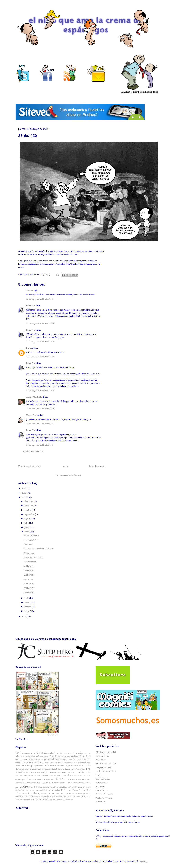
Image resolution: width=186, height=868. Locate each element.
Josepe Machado (34, 397)
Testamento (29, 544)
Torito (83, 796)
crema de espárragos (30, 766)
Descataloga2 (102, 790)
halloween (77, 772)
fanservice (70, 769)
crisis (41, 766)
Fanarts (61, 769)
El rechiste (100, 802)
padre (24, 786)
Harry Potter (86, 772)
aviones (43, 756)
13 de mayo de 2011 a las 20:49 (40, 390)
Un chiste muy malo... (34, 557)
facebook (47, 769)
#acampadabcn (26, 753)
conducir (54, 762)
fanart (54, 769)
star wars (52, 793)
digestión (69, 766)
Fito (88, 769)
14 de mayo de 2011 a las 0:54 (40, 424)
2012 (24, 493)
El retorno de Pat (31, 535)
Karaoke (79, 775)
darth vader (55, 766)
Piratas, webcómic (104, 798)
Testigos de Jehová (56, 796)
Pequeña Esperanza (104, 794)
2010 (24, 616)
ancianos (87, 753)
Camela (30, 759)
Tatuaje (82, 793)
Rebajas (50, 790)
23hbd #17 (29, 588)
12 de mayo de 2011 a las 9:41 (40, 299)
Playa (88, 787)
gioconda (33, 772)
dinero (76, 766)
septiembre (30, 514)
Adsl (67, 753)
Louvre (29, 779)
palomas (55, 787)
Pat (70, 787)
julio (27, 523)
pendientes (76, 787)
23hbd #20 (29, 571)
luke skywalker (47, 779)
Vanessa (44, 799)
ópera (17, 787)
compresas (46, 762)
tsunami (26, 800)
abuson (47, 753)
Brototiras (100, 786)
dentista (62, 766)
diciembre (29, 501)
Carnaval (50, 759)
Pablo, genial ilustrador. (106, 763)
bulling (24, 759)
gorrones (52, 772)
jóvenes (65, 775)
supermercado (70, 793)
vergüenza (53, 800)
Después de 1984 (103, 767)
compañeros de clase (32, 762)
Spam (46, 793)
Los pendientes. (31, 562)
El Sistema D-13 (103, 783)
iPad (54, 775)
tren (21, 800)
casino (57, 759)
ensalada (28, 769)
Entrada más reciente (30, 466)
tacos (77, 793)
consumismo (75, 762)
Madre (58, 779)
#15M (18, 753)
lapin (23, 779)
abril (27, 598)
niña (52, 783)
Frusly (98, 775)
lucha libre (37, 779)
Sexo (25, 793)
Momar (30, 290)
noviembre (30, 505)
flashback (19, 772)
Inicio (65, 466)
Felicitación (80, 769)
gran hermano (62, 772)
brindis (18, 759)
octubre (28, 510)
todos (78, 796)
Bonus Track (85, 756)
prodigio (42, 790)
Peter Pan (31, 305)
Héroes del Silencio (23, 775)
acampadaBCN (31, 540)
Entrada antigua (97, 466)
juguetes (72, 775)
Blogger (143, 861)
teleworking (36, 796)
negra (48, 783)
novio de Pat (65, 783)
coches (80, 759)
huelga (40, 775)
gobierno (40, 772)
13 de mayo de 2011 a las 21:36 (40, 409)
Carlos (44, 759)
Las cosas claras (103, 779)
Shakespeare (38, 793)
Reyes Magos (66, 790)
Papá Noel (63, 787)
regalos (57, 790)
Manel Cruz (32, 415)
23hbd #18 (29, 584)
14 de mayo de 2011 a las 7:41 (40, 445)
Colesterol (87, 759)
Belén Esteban (55, 756)
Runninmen (29, 553)
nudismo (74, 783)
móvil (29, 783)
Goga (47, 772)
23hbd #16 (29, 592)
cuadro (47, 766)
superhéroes (60, 793)
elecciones (20, 769)
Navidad (42, 783)
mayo (27, 532)
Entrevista (28, 579)
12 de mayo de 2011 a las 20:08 (40, 323)
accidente (61, 753)
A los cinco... (101, 760)
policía (18, 790)
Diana (29, 348)
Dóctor (82, 766)
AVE (37, 756)
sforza (30, 793)
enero (27, 611)
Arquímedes (30, 756)
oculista (80, 783)
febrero (28, 607)
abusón (53, 753)
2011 (24, 497)
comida (18, 762)
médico (88, 779)
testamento (45, 796)
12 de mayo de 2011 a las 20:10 (40, 341)
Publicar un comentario (33, 451)
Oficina (87, 782)
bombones (75, 756)
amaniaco (74, 753)
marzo (28, 602)
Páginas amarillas (46, 787)
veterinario (61, 800)
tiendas (66, 796)
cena (70, 759)
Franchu (26, 772)
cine (74, 759)
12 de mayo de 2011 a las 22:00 (40, 357)
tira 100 (73, 796)
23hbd (39, 753)
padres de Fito (34, 787)
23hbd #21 (29, 566)
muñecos (35, 783)
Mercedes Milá (21, 783)
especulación (37, 769)
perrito (83, 787)
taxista (88, 793)
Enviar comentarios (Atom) (68, 475)
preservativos (34, 790)
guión (70, 772)
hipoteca (34, 775)
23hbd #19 (29, 575)
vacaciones (34, 800)
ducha (88, 766)
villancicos (69, 800)
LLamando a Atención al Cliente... (39, 549)
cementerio (64, 759)
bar (48, 756)
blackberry (66, 756)
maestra (68, 779)
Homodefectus (102, 756)
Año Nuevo (20, 756)
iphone (59, 775)
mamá (74, 779)
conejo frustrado (64, 762)
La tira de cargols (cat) (106, 771)
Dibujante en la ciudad (106, 752)
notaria (57, 783)
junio (27, 527)
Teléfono (27, 796)
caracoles (37, 759)
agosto (28, 519)
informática (47, 775)
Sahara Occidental (80, 790)
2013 (24, 489)
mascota (81, 779)
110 (34, 753)
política (25, 790)
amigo (81, 753)
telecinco (19, 796)
